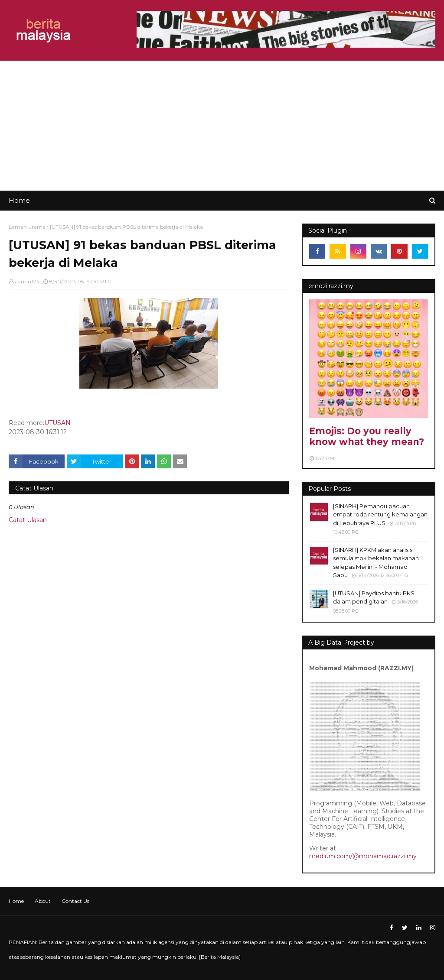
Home (16, 901)
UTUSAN (57, 423)
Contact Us (75, 901)
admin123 (27, 281)
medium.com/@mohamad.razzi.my (363, 856)
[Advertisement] (222, 126)
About (43, 901)
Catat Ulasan (28, 520)
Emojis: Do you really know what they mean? (367, 436)
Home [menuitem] (19, 200)
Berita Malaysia (220, 957)
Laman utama (27, 227)
